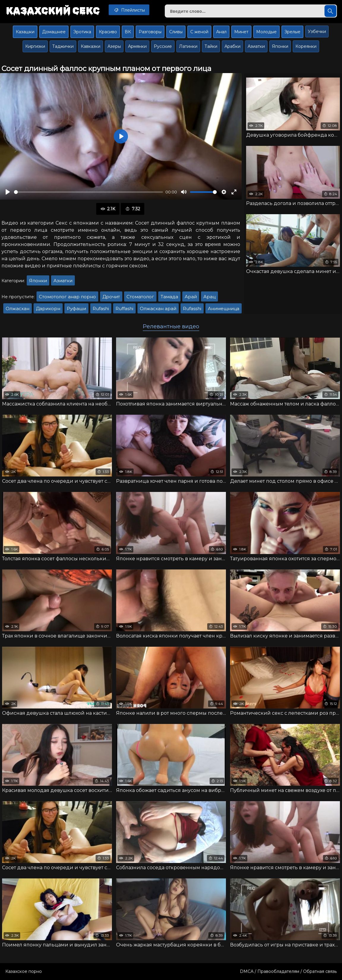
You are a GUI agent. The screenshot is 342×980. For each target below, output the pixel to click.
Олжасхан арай (158, 308)
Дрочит (111, 297)
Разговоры (150, 32)
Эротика (82, 32)
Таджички (63, 46)
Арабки (232, 46)
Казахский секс (53, 10)
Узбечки (317, 31)
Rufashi (101, 308)
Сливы (176, 32)
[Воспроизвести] (8, 192)
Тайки (211, 46)
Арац (209, 297)
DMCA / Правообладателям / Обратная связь (288, 971)
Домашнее (54, 32)
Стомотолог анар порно (67, 297)
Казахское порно (24, 971)
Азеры (114, 46)
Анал (221, 32)
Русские (163, 46)
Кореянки (306, 46)
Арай (191, 297)
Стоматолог (140, 297)
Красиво (108, 32)
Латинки (188, 46)
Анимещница (224, 308)
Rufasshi (192, 308)
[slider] (88, 192)
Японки (280, 46)
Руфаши (76, 308)
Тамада (169, 297)
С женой (199, 32)
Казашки (25, 32)
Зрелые (292, 32)
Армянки (137, 46)
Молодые (266, 32)
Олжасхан (18, 308)
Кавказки (91, 46)
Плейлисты (129, 10)
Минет (241, 32)
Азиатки (256, 46)
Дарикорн (48, 308)
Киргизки (35, 46)
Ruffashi (124, 308)
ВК (128, 32)
